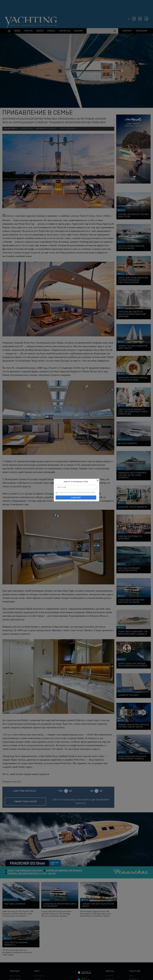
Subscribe (76, 498)
